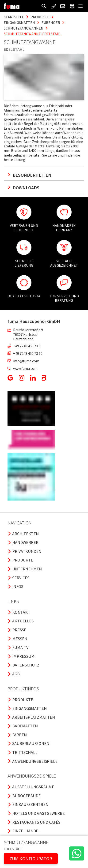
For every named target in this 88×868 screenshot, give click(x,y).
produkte (40, 17)
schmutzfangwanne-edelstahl (33, 34)
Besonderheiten (29, 175)
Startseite (14, 17)
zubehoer (51, 22)
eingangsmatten (19, 22)
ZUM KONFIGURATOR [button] (31, 859)
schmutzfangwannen (24, 28)
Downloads (23, 188)
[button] (44, 6)
